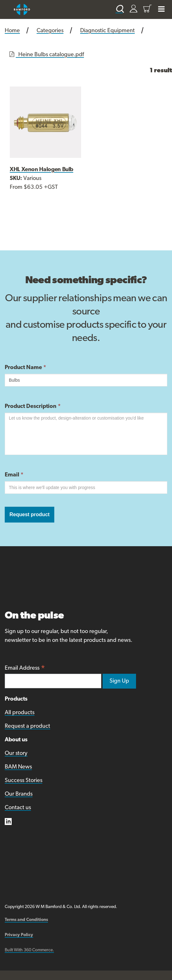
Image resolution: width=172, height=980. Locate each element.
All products (20, 713)
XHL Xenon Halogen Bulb (42, 170)
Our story (16, 753)
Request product (30, 514)
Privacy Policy (19, 935)
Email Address (25, 669)
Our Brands (19, 794)
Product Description (33, 406)
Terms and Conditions (26, 920)
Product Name (25, 368)
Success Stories (24, 781)
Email (14, 475)
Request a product (27, 726)
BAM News (18, 767)
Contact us (18, 808)
